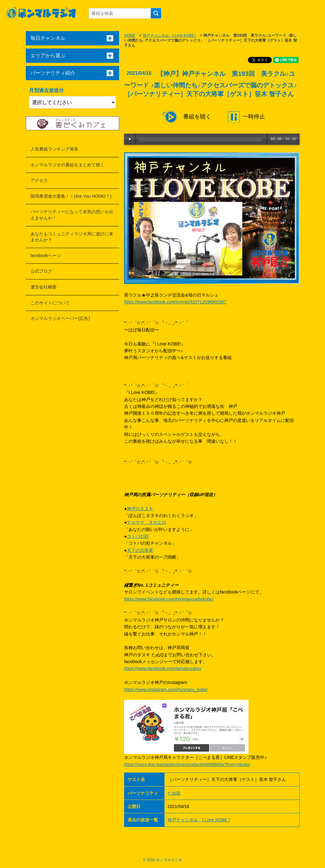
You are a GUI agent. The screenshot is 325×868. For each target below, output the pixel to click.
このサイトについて (50, 303)
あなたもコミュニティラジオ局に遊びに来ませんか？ (72, 237)
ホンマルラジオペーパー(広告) (60, 318)
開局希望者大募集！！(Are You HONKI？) (71, 196)
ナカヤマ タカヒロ (146, 522)
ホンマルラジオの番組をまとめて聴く (67, 165)
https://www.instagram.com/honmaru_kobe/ (166, 690)
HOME (130, 35)
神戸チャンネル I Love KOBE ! (169, 35)
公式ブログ (41, 271)
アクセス (39, 180)
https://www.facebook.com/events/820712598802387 (175, 302)
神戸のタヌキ (141, 509)
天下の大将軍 (140, 550)
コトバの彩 (138, 536)
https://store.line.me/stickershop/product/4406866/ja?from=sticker (187, 764)
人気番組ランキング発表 (54, 149)
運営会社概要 (44, 287)
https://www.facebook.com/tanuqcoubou (162, 668)
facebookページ (46, 256)
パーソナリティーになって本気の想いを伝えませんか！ (72, 215)
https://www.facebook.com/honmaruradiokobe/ (169, 599)
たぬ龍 (174, 793)
